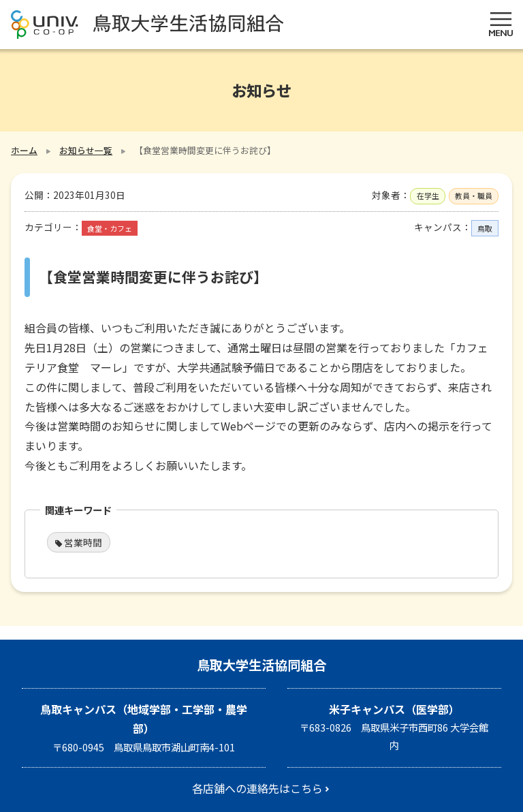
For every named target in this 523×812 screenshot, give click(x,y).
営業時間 (83, 542)
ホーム (24, 150)
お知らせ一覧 (86, 150)
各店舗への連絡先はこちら (257, 788)
